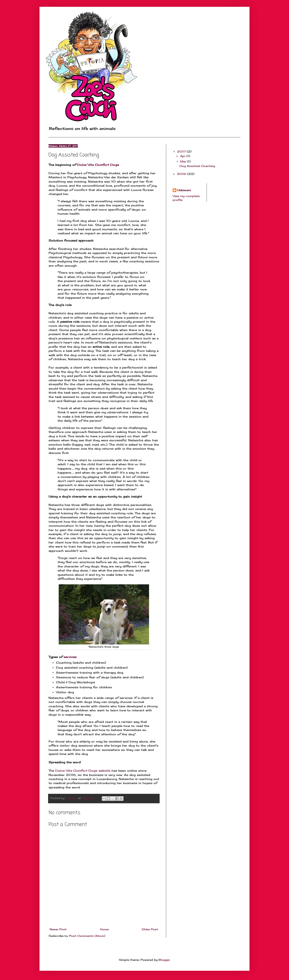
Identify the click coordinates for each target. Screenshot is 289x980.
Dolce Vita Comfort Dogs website (83, 771)
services (70, 657)
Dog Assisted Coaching (197, 166)
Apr (183, 156)
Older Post (150, 929)
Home (104, 929)
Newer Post (58, 929)
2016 (182, 174)
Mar (184, 161)
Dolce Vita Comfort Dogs (98, 165)
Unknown (184, 190)
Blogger (164, 960)
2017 (182, 152)
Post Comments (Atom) (87, 936)
